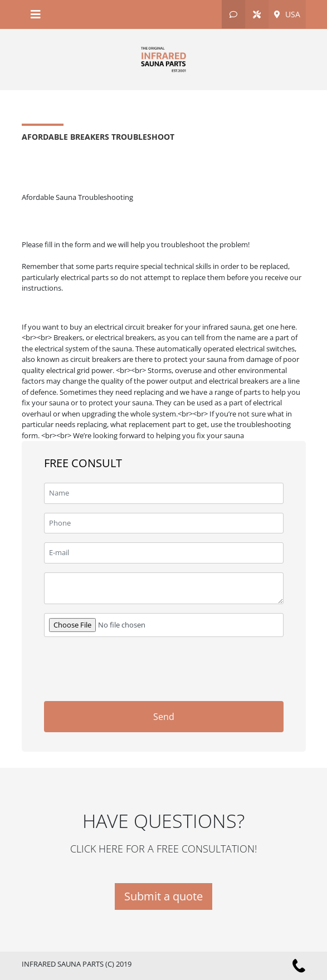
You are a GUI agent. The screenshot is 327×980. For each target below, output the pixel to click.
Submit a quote (163, 896)
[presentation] (199, 668)
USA (287, 14)
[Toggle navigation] (36, 14)
